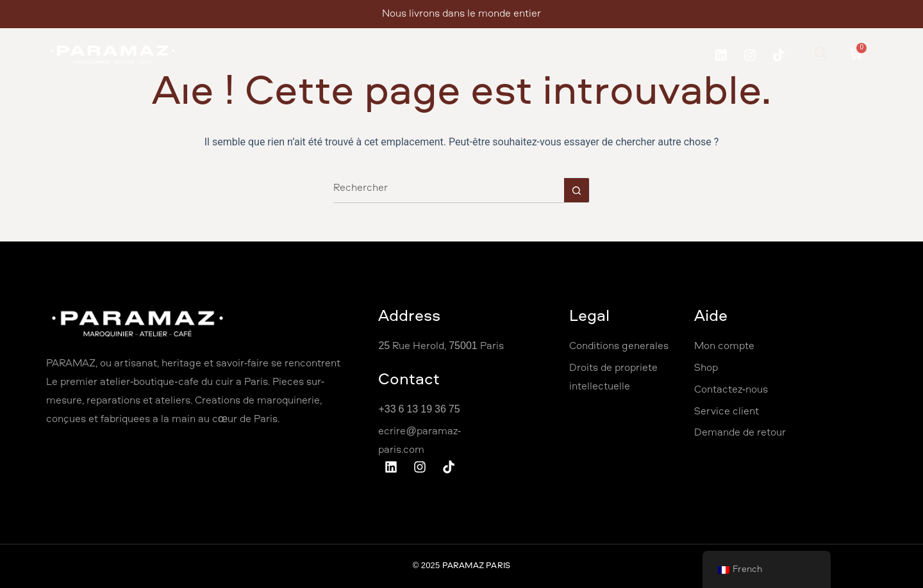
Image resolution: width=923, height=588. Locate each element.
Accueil (233, 55)
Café (646, 55)
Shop (513, 55)
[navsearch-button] (820, 55)
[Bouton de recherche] (577, 190)
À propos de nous (305, 55)
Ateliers (379, 55)
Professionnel (448, 55)
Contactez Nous (583, 55)
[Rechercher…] (449, 190)
